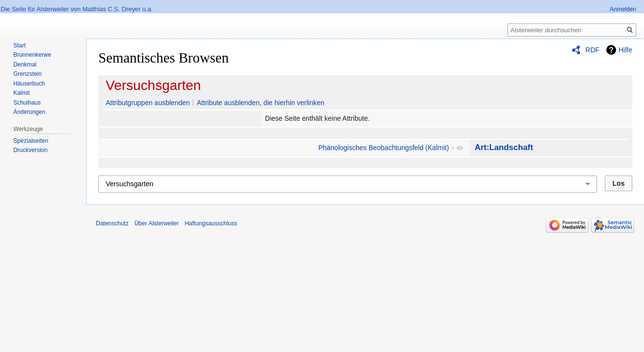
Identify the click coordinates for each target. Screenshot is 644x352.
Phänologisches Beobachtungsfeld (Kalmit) (383, 148)
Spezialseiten (31, 141)
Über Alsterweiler (157, 223)
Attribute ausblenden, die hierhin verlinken (261, 103)
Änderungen (29, 112)
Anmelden (623, 9)
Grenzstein (27, 74)
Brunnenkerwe (32, 55)
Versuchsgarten (153, 85)
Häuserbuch (29, 84)
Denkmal (25, 65)
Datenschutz (112, 223)
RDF (592, 50)
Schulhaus (27, 103)
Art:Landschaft (504, 147)
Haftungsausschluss (211, 223)
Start (19, 45)
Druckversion (30, 150)
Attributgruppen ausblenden (148, 103)
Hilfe (625, 50)
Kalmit (21, 93)
